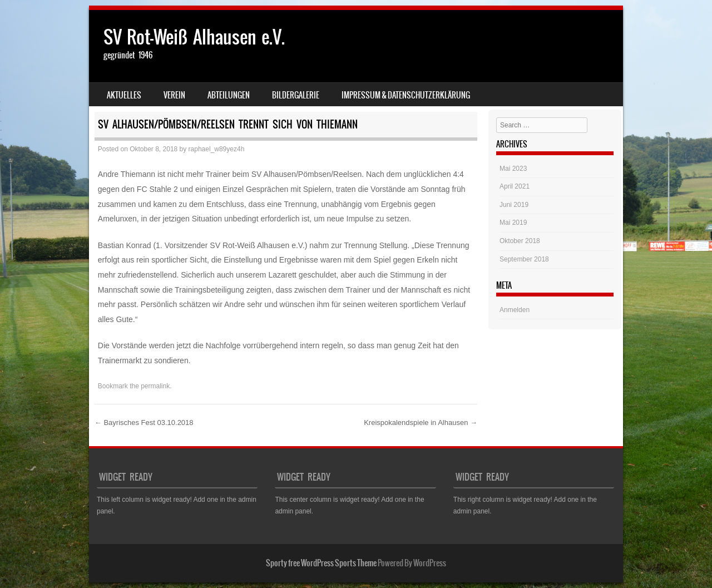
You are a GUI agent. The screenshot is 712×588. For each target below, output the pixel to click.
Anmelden (515, 310)
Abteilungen (229, 95)
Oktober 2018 (520, 241)
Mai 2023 (513, 169)
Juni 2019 (514, 205)
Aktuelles (124, 95)
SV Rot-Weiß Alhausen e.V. (194, 37)
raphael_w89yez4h (217, 149)
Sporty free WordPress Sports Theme (321, 563)
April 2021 (515, 186)
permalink (155, 386)
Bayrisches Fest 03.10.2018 (144, 423)
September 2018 (524, 259)
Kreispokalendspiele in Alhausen (421, 423)
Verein (174, 95)
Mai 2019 (513, 223)
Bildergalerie (296, 95)
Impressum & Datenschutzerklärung (406, 95)
